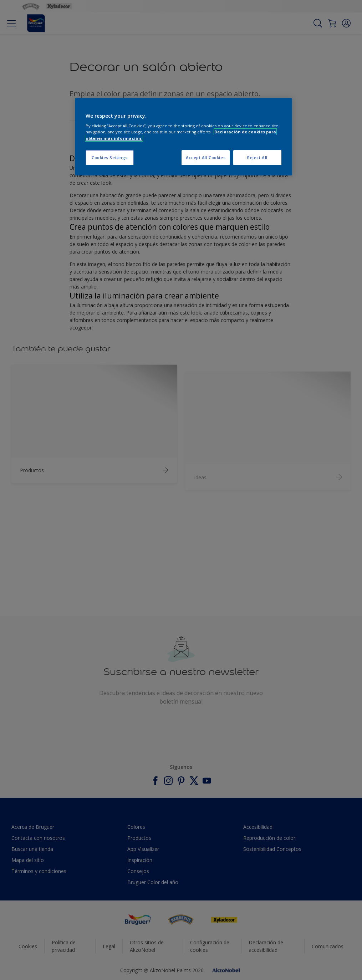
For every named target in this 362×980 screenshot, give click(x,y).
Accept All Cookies (206, 157)
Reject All (257, 157)
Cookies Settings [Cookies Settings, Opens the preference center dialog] (110, 157)
